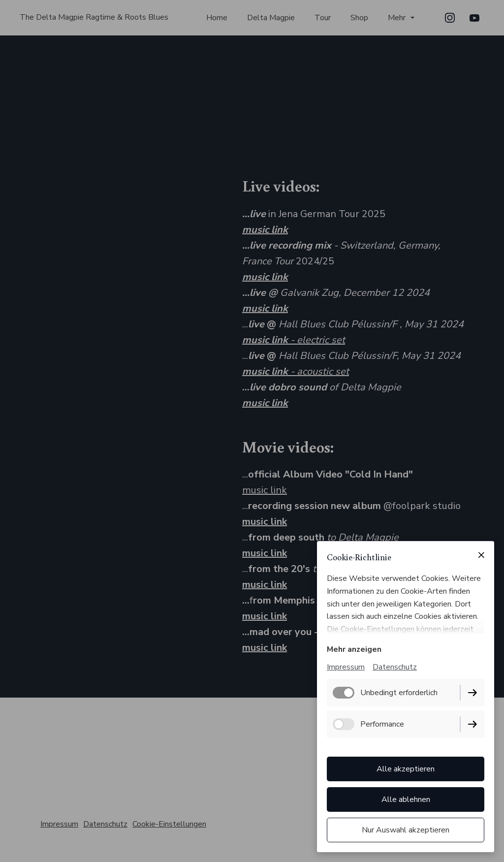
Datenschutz (395, 667)
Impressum (346, 667)
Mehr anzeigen (354, 649)
